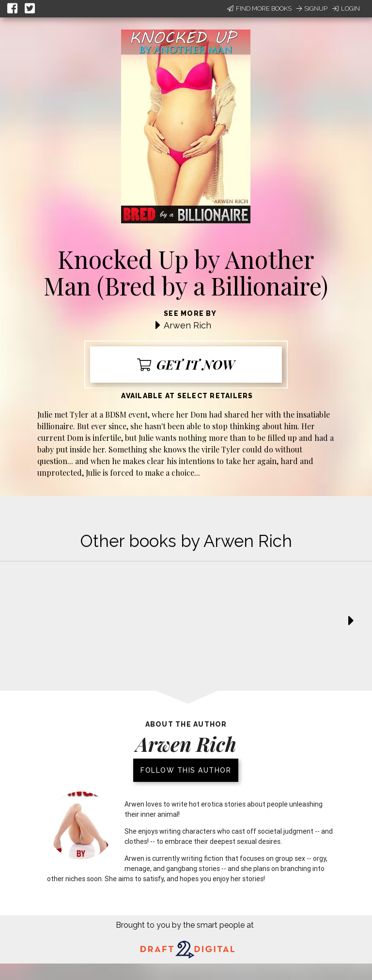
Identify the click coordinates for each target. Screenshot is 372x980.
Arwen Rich (187, 325)
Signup (312, 8)
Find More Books (259, 8)
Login (346, 8)
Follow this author (186, 770)
